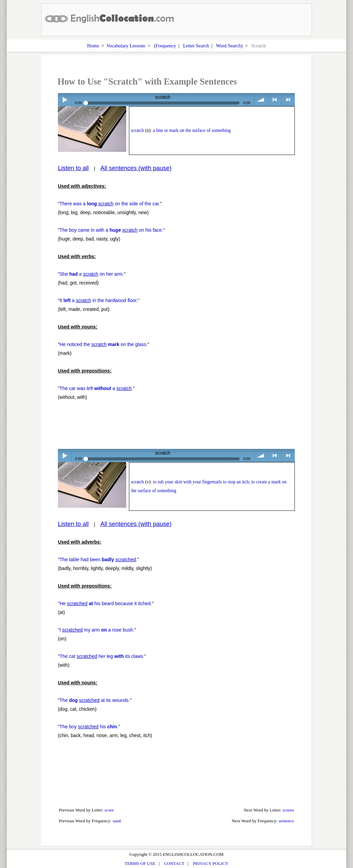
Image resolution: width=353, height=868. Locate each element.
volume (261, 100)
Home (93, 46)
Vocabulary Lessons (126, 46)
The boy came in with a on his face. (111, 230)
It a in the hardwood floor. (99, 300)
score (109, 810)
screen (288, 810)
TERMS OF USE (140, 863)
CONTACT (174, 863)
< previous (275, 100)
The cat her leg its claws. (102, 656)
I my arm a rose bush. (97, 630)
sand (117, 821)
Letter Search (196, 46)
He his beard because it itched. (106, 603)
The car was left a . (96, 388)
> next (288, 100)
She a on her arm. (92, 274)
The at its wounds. (95, 700)
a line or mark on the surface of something (192, 130)
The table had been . (98, 559)
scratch (137, 130)
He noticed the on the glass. (104, 344)
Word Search (228, 46)
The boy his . (89, 727)
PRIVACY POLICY (211, 863)
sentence (286, 821)
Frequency (166, 46)
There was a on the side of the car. (110, 204)
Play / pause (64, 100)
